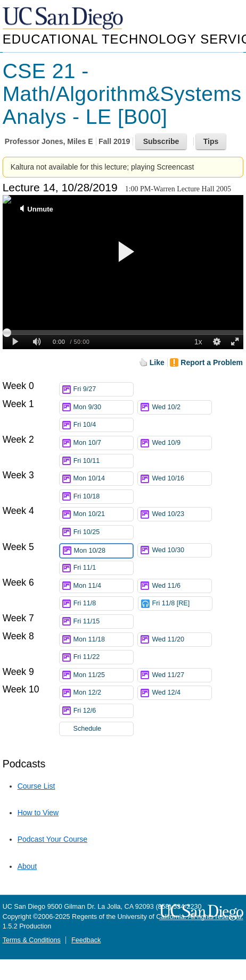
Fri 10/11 (103, 461)
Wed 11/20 (182, 640)
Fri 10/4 (103, 425)
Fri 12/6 (103, 711)
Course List (36, 786)
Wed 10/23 (182, 514)
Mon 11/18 (103, 640)
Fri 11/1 (103, 568)
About (27, 866)
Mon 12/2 (103, 693)
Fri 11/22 (103, 657)
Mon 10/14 (103, 479)
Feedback (86, 940)
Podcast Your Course (53, 839)
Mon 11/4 (103, 586)
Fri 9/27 (103, 389)
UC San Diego (64, 19)
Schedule (88, 729)
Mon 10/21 (103, 514)
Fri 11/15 (103, 622)
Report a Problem (212, 362)
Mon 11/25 (103, 675)
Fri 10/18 (103, 497)
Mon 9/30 (103, 407)
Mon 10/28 (103, 551)
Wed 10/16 (182, 479)
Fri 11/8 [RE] (182, 603)
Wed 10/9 (182, 443)
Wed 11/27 (182, 675)
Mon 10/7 (103, 443)
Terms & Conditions (32, 940)
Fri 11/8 (103, 603)
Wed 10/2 (182, 407)
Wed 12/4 (182, 693)
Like (157, 362)
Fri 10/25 (103, 532)
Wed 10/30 (182, 550)
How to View (38, 813)
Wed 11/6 (182, 586)
